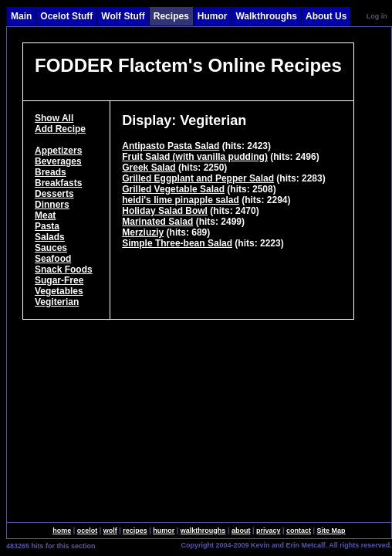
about (241, 531)
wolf (110, 531)
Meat (45, 215)
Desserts (54, 194)
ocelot (88, 531)
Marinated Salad (157, 222)
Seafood (53, 259)
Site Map (331, 531)
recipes (135, 531)
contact (299, 531)
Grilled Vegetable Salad (173, 189)
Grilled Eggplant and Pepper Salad (198, 178)
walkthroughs (203, 531)
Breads (51, 172)
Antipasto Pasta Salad (171, 146)
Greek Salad (149, 168)
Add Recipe (60, 129)
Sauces (51, 248)
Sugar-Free (59, 280)
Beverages (58, 161)
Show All (54, 118)
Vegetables (59, 291)
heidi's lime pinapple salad (181, 200)
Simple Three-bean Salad (177, 243)
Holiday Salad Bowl (165, 211)
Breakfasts (58, 183)
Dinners (52, 205)
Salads (50, 237)
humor (164, 531)
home (62, 531)
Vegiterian (57, 302)
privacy (269, 531)
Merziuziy (143, 232)
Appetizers (58, 151)
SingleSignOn (148, 544)
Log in (377, 16)
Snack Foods (64, 270)
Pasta (47, 226)
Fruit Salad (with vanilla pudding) (195, 157)
